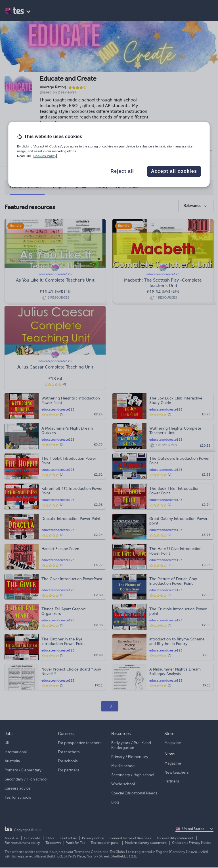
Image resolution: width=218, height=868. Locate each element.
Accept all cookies (174, 171)
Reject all (122, 171)
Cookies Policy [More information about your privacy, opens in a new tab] (45, 156)
